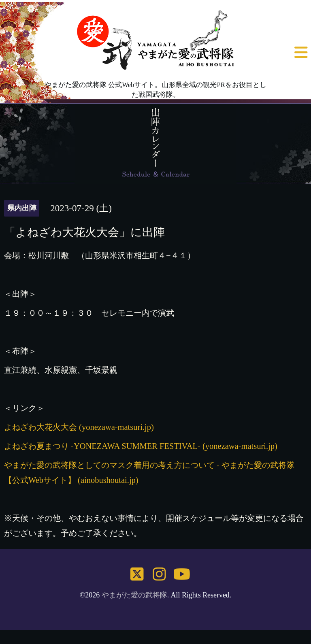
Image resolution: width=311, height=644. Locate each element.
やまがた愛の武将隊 (134, 595)
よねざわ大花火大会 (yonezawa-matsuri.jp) (79, 427)
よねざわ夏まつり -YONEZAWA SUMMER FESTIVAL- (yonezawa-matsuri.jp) (141, 446)
